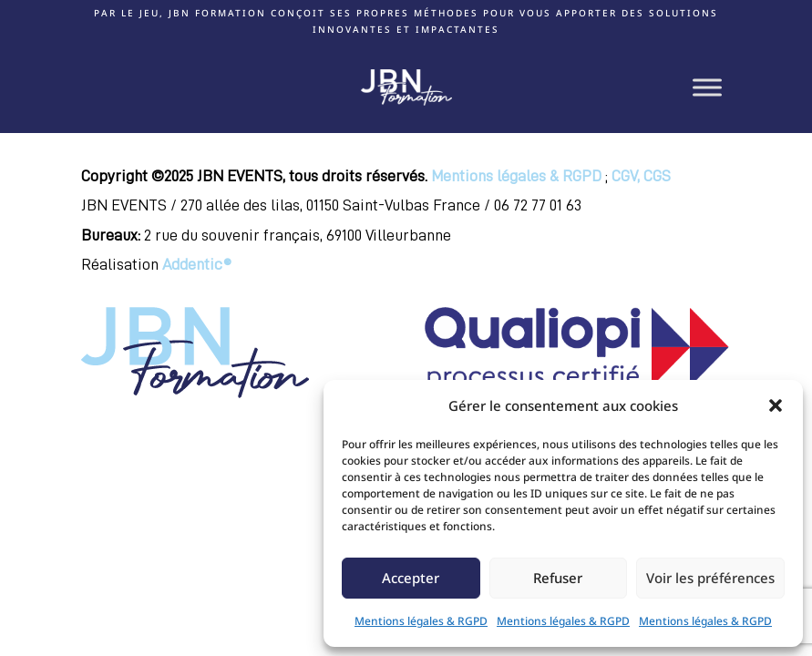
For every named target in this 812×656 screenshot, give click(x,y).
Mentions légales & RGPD (421, 621)
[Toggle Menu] (707, 87)
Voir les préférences (710, 578)
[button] (776, 405)
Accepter (411, 578)
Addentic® (197, 264)
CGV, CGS (641, 176)
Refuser (558, 578)
